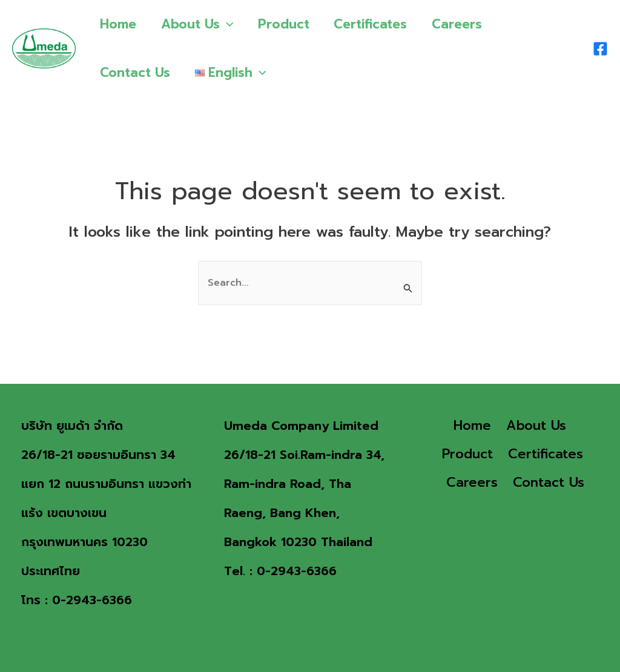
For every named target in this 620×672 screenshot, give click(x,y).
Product (286, 24)
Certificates (374, 24)
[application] (228, 24)
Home (119, 24)
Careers (461, 24)
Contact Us (136, 73)
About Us (199, 24)
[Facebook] (600, 49)
